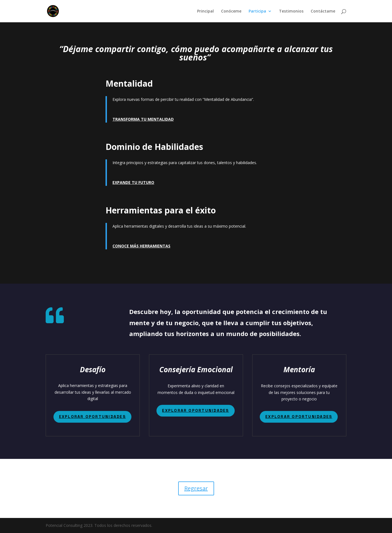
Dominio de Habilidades (154, 147)
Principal (205, 11)
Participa (257, 11)
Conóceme (231, 11)
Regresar (196, 488)
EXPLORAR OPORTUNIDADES (92, 417)
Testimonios (291, 11)
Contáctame (323, 11)
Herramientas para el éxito (161, 210)
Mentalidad (129, 83)
